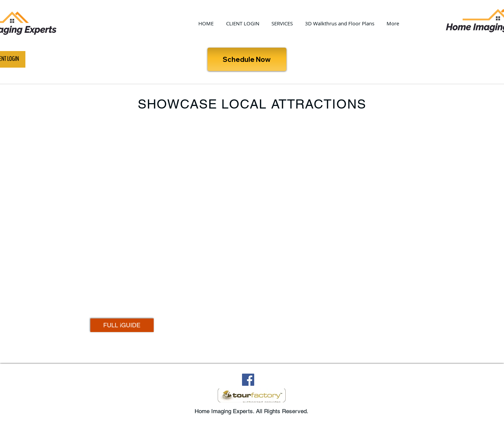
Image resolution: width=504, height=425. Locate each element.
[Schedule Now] (247, 59)
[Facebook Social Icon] (248, 380)
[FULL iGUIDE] (122, 325)
